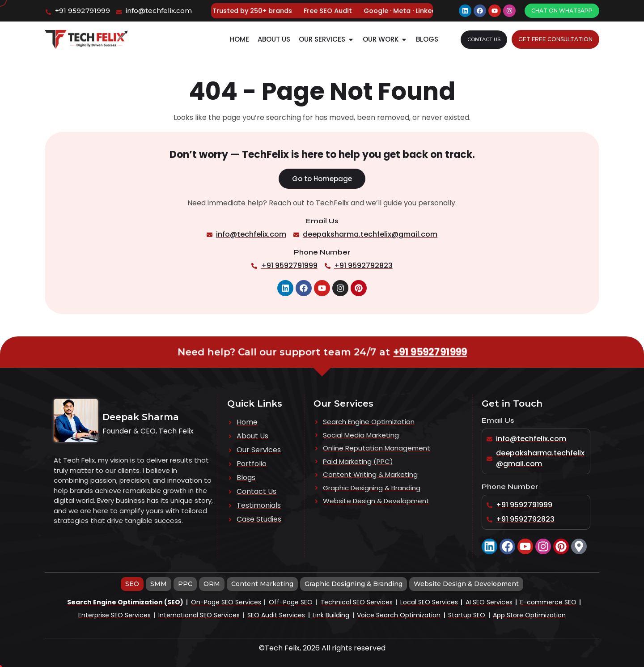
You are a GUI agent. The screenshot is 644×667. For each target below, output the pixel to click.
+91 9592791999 (423, 352)
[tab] (132, 584)
